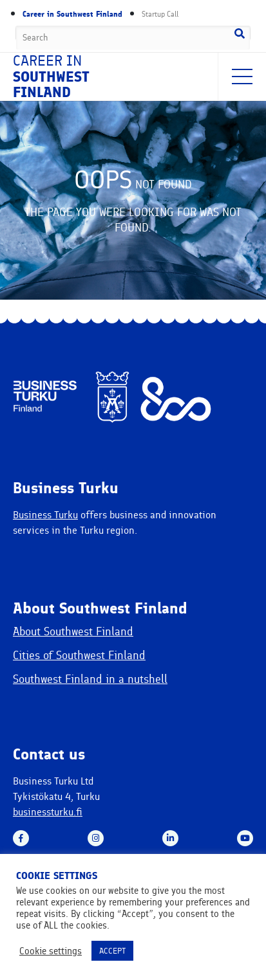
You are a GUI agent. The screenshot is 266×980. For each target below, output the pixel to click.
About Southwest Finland (73, 631)
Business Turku (45, 515)
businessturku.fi (48, 812)
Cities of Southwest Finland (79, 655)
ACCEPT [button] (112, 951)
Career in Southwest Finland (72, 14)
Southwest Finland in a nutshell (90, 679)
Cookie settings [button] (51, 951)
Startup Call (160, 14)
